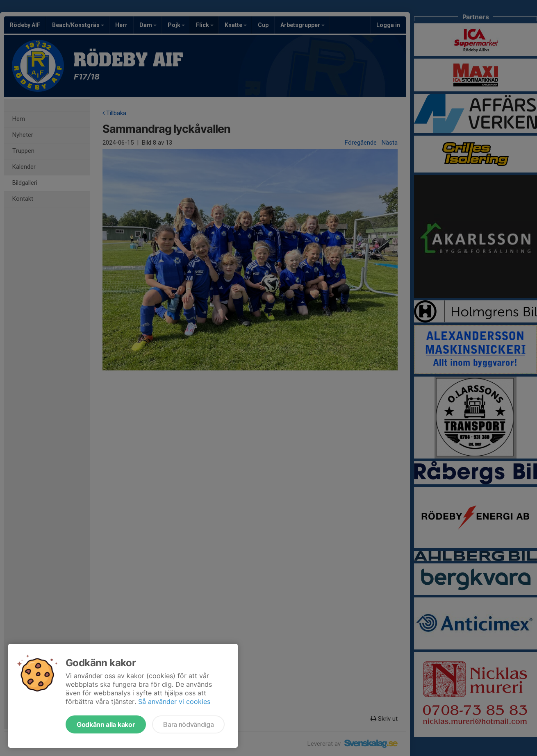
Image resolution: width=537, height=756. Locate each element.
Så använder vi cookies (174, 702)
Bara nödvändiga (188, 724)
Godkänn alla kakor (106, 724)
